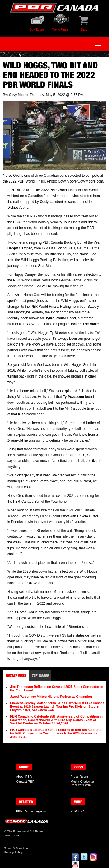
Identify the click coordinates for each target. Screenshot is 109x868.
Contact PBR (25, 782)
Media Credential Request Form (83, 783)
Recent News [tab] (16, 675)
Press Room (79, 777)
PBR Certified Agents (31, 811)
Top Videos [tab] (40, 675)
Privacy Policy (13, 852)
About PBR (24, 777)
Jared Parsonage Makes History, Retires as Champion (51, 697)
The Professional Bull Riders (25, 831)
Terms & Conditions (17, 848)
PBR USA (78, 811)
